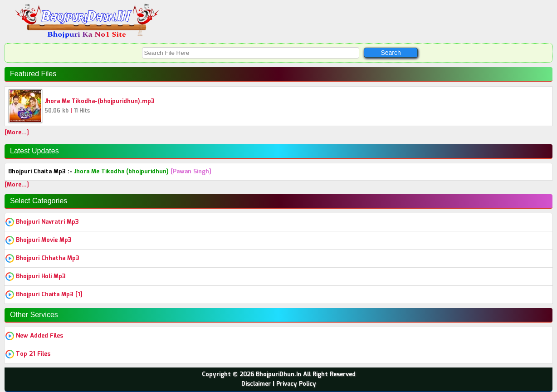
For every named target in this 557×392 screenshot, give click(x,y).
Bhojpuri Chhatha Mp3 (48, 258)
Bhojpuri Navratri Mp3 (47, 222)
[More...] (17, 133)
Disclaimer (256, 384)
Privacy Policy (296, 384)
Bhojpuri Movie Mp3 (44, 240)
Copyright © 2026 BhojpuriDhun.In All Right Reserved (279, 375)
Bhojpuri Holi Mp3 (41, 277)
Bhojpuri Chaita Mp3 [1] (49, 295)
